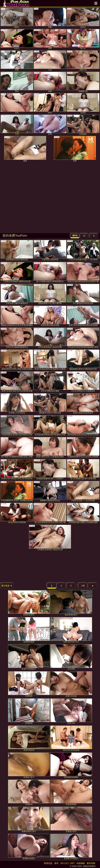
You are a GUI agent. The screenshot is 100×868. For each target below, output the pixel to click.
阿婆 (17, 61)
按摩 (75, 149)
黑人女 (83, 39)
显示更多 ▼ (7, 586)
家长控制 (91, 863)
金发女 (83, 18)
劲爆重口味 (83, 82)
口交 (50, 61)
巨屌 (50, 125)
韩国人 (17, 18)
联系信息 (48, 863)
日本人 (17, 39)
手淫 (17, 125)
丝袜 (50, 39)
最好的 (75, 236)
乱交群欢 (83, 125)
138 (83, 586)
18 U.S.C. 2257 (68, 863)
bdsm (50, 103)
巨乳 (17, 103)
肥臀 (50, 18)
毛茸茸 (83, 103)
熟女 (17, 82)
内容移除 (81, 863)
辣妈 (50, 82)
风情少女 (83, 61)
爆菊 (25, 149)
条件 (56, 863)
